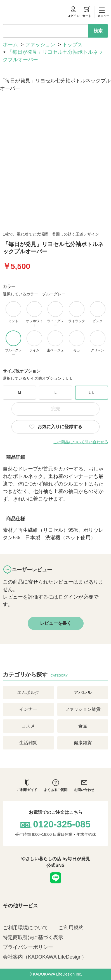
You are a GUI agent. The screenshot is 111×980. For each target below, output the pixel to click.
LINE (56, 878)
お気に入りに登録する (60, 427)
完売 (56, 409)
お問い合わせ (84, 786)
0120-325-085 (62, 824)
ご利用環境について (25, 928)
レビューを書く (56, 623)
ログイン (73, 12)
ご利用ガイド (27, 786)
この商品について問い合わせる (81, 442)
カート (87, 12)
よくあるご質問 (56, 786)
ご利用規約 (71, 928)
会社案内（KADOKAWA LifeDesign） (45, 957)
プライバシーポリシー (28, 947)
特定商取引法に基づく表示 (33, 937)
